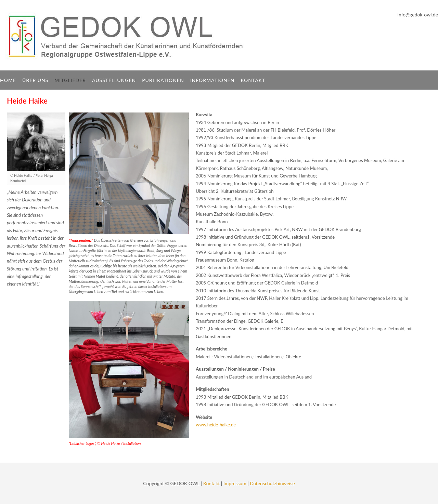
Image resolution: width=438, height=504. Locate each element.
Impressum (235, 483)
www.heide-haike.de (216, 425)
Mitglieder (70, 80)
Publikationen (163, 80)
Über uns (35, 80)
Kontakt (253, 80)
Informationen (212, 80)
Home (8, 80)
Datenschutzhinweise (272, 483)
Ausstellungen (114, 80)
